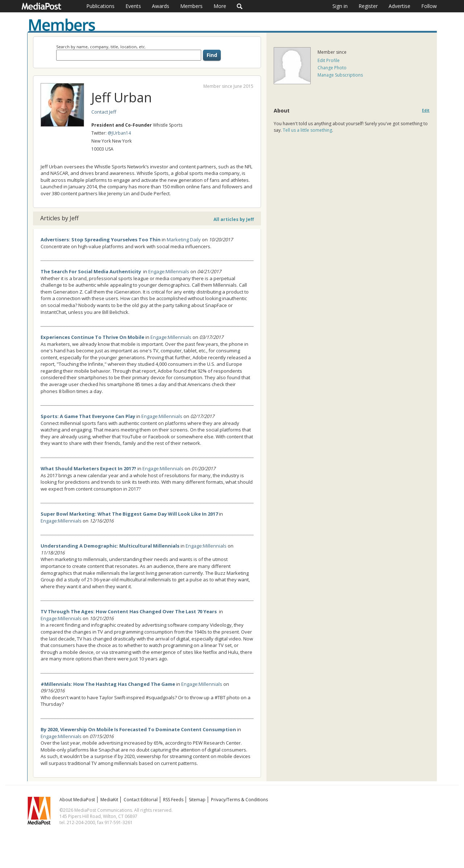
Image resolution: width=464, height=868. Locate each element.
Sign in (340, 6)
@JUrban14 (119, 133)
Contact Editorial (141, 800)
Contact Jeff (104, 112)
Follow (429, 6)
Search (240, 6)
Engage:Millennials (169, 271)
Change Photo (332, 68)
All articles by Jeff (234, 219)
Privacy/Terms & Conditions (239, 800)
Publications (100, 6)
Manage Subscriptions (340, 75)
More (220, 6)
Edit (426, 110)
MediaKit (109, 800)
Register (368, 6)
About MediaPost (77, 800)
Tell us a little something (307, 130)
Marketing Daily (184, 239)
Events (133, 6)
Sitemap (197, 800)
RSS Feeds (173, 800)
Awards (161, 6)
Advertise (399, 6)
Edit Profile (329, 60)
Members (191, 6)
